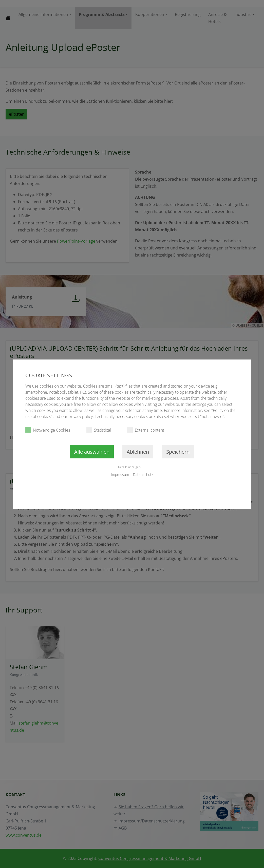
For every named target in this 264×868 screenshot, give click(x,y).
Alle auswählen (92, 452)
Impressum (120, 474)
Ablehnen (138, 452)
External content (146, 430)
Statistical (99, 430)
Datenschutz (143, 474)
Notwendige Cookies (48, 430)
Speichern (178, 452)
